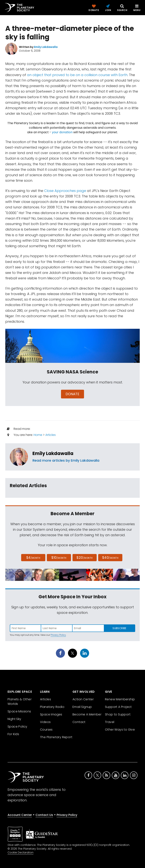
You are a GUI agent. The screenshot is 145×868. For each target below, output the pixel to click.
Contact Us (44, 815)
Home (38, 435)
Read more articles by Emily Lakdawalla (66, 460)
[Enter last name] (57, 628)
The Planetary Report (56, 737)
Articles (51, 435)
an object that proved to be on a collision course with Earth (77, 75)
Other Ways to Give (120, 730)
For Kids (13, 734)
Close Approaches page (65, 191)
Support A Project (118, 707)
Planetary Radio (52, 707)
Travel (110, 722)
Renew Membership (120, 699)
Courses (46, 730)
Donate (73, 394)
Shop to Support (118, 714)
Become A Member (87, 714)
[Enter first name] (25, 628)
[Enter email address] (88, 628)
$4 (33, 557)
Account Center (20, 815)
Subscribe (119, 628)
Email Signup (82, 707)
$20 (84, 557)
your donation (62, 132)
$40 (110, 557)
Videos (45, 722)
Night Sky (14, 719)
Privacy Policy (58, 635)
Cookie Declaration (20, 852)
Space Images (51, 714)
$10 (59, 557)
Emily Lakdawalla (53, 453)
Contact (79, 722)
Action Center (83, 699)
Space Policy (17, 727)
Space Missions (19, 711)
